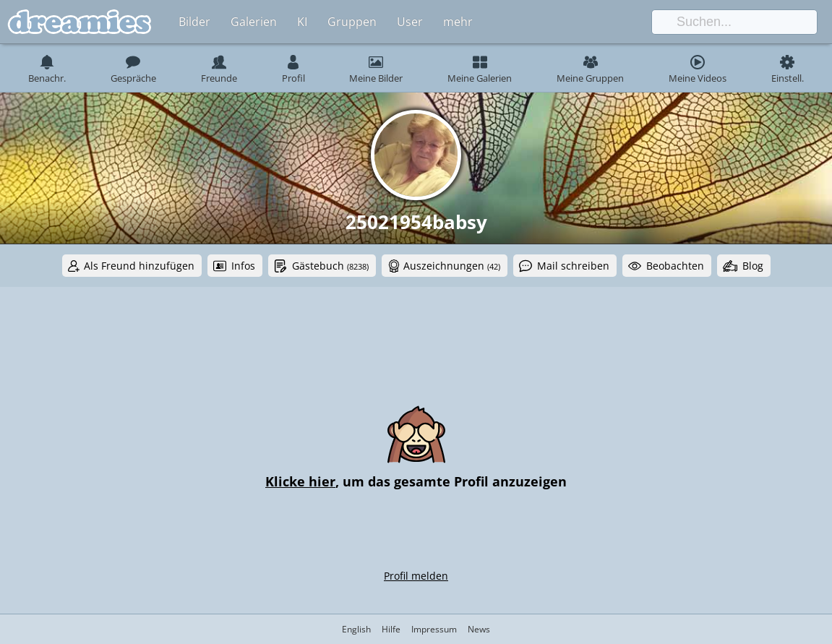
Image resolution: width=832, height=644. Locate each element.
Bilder (194, 22)
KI (302, 22)
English (356, 629)
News (479, 629)
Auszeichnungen (452, 266)
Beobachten (675, 266)
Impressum (434, 629)
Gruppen (352, 22)
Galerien (254, 22)
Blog (753, 266)
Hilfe (391, 629)
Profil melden (416, 576)
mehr (458, 22)
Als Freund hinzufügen (139, 266)
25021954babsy (416, 222)
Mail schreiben (573, 266)
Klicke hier (300, 481)
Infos (243, 266)
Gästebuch (330, 266)
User (410, 22)
